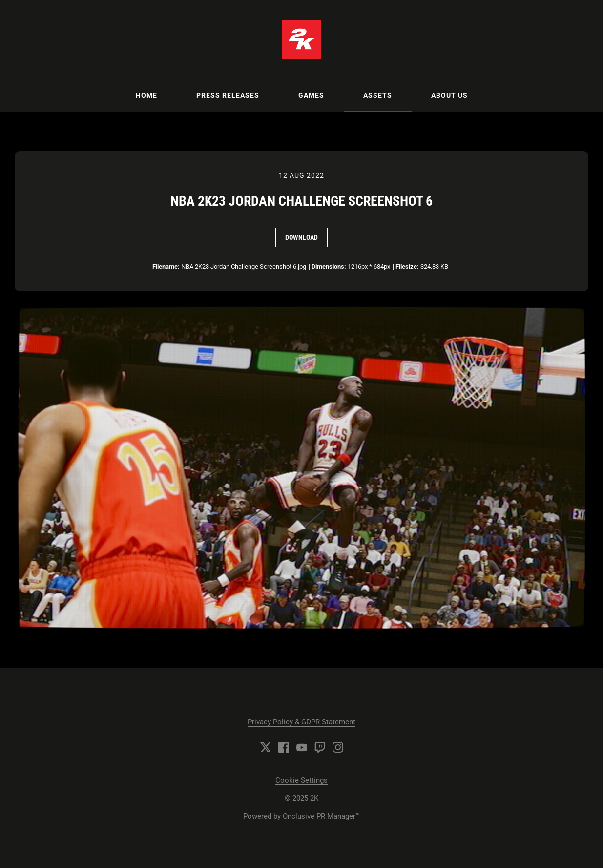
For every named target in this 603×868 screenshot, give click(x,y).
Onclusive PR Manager (319, 816)
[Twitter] (266, 747)
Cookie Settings (301, 780)
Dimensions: (329, 266)
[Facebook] (284, 747)
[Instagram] (338, 747)
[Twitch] (320, 747)
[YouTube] (302, 747)
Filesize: (407, 266)
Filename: (166, 266)
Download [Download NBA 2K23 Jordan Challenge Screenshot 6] (301, 237)
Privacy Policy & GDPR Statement (301, 722)
